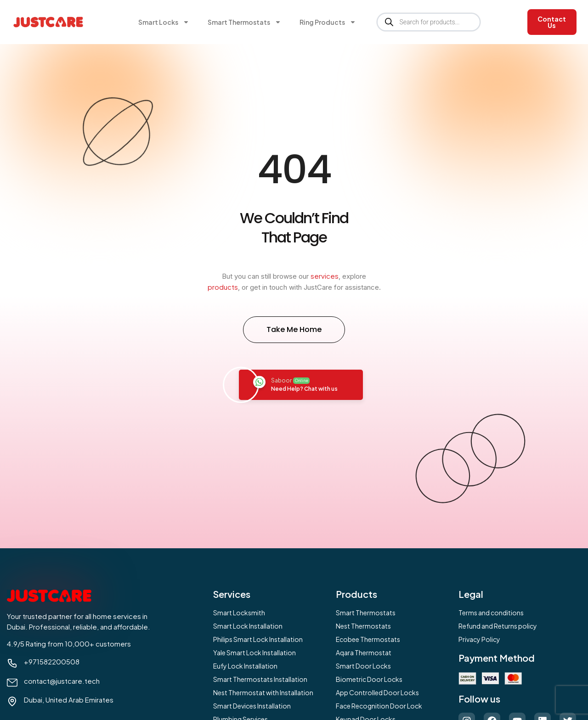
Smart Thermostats (244, 22)
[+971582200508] (12, 663)
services (325, 276)
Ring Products (328, 22)
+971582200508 (52, 661)
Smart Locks (164, 22)
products (223, 287)
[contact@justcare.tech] (12, 683)
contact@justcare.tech (62, 681)
